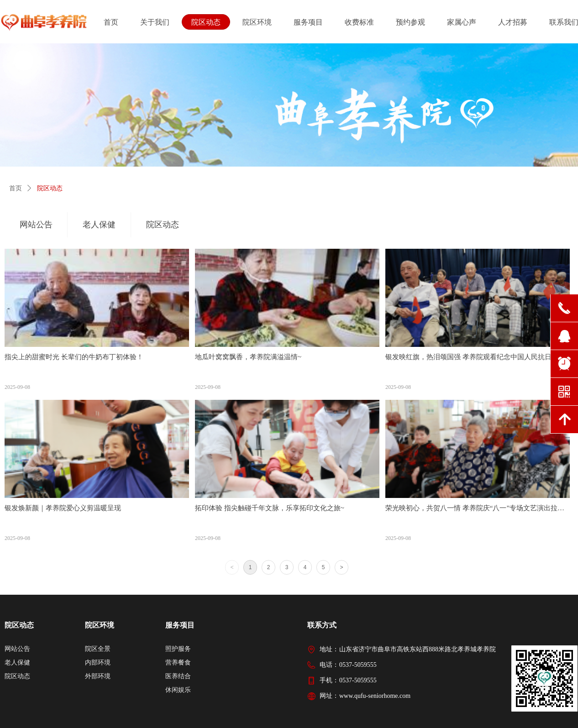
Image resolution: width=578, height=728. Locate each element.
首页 (16, 188)
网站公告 (36, 225)
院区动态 (50, 188)
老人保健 (99, 225)
